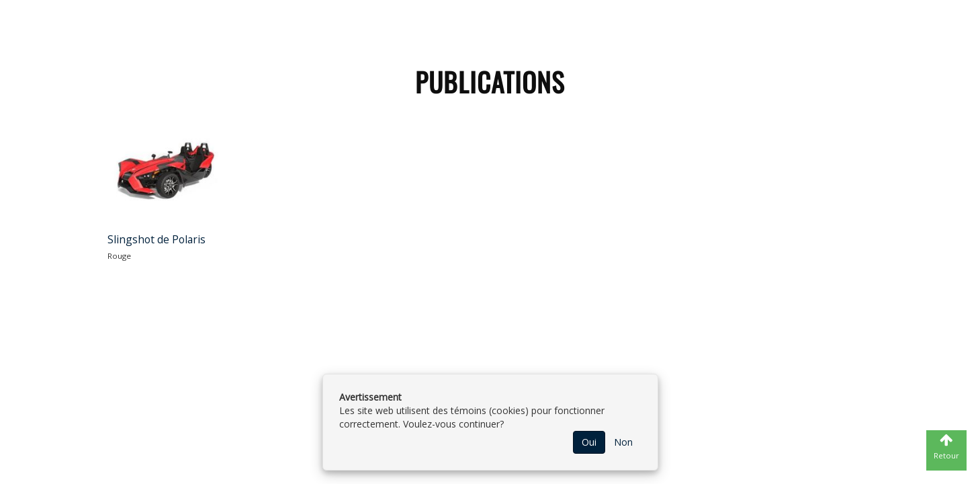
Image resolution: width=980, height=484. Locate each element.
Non (623, 442)
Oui (589, 442)
